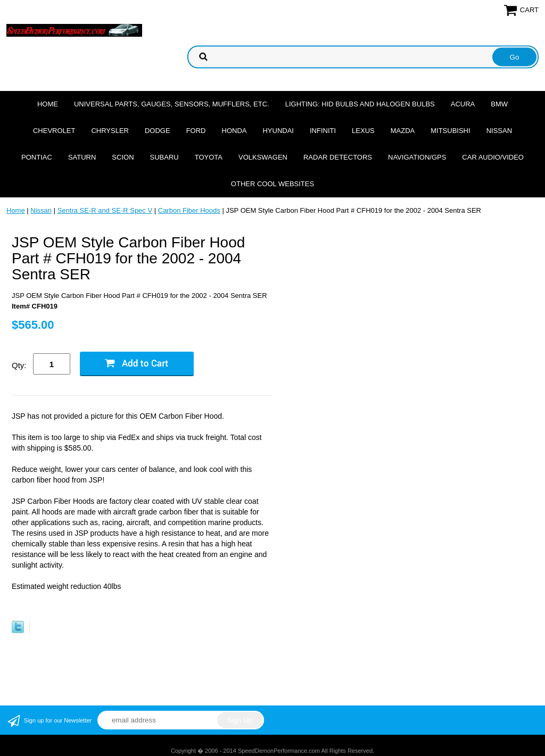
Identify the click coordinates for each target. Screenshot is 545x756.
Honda (234, 131)
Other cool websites (272, 184)
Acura (463, 104)
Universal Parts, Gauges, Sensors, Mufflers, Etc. (172, 104)
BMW (499, 104)
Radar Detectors (338, 157)
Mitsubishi (450, 131)
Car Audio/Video (493, 157)
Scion (123, 157)
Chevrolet (54, 131)
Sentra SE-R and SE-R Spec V (105, 210)
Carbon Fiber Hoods (189, 210)
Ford (196, 131)
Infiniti (323, 131)
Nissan (499, 131)
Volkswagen (263, 157)
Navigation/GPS (417, 157)
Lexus (363, 131)
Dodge (158, 131)
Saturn (82, 157)
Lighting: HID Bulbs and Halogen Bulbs (360, 104)
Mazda (403, 131)
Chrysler (110, 131)
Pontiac (37, 157)
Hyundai (278, 131)
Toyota (209, 157)
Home (48, 104)
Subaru (164, 157)
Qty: (19, 365)
